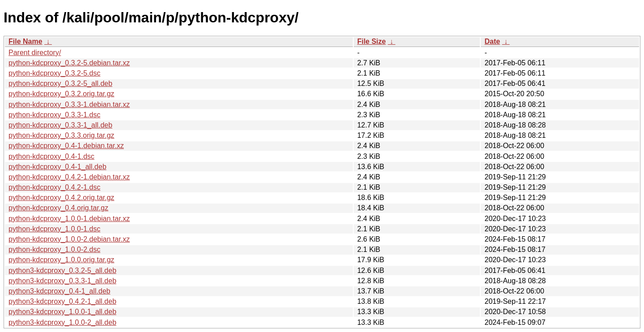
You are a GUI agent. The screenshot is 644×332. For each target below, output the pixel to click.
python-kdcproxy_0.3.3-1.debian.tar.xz (69, 104)
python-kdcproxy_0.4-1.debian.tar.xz (66, 146)
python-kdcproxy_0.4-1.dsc (51, 156)
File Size (372, 41)
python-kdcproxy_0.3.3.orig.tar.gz (61, 135)
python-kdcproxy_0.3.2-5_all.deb (60, 83)
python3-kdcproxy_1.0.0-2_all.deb (62, 322)
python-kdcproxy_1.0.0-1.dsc (54, 229)
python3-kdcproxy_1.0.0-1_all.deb (62, 312)
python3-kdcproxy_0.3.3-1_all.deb (62, 281)
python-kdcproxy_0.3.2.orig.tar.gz (61, 94)
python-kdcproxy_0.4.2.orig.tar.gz (61, 198)
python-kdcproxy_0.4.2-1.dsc (54, 187)
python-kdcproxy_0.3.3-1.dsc (54, 115)
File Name (25, 41)
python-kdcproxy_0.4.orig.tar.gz (58, 208)
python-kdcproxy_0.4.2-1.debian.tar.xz (69, 177)
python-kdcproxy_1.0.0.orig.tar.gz (61, 260)
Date (492, 41)
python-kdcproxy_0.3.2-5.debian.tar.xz (69, 63)
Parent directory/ (35, 53)
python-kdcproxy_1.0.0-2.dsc (54, 249)
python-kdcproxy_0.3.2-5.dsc (54, 73)
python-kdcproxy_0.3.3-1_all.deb (60, 125)
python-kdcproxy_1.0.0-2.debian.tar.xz (69, 239)
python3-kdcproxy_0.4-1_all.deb (59, 291)
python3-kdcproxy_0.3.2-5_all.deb (62, 270)
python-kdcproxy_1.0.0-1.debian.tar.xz (69, 219)
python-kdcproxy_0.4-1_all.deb (57, 167)
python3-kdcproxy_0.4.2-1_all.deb (62, 301)
